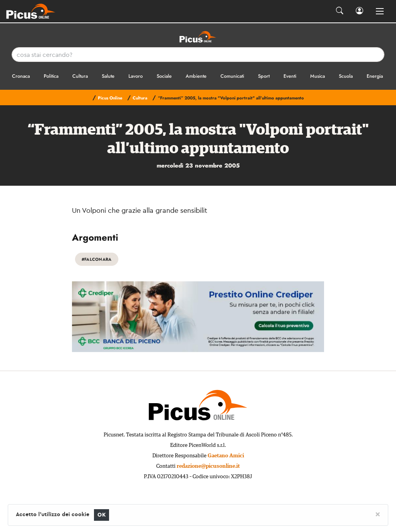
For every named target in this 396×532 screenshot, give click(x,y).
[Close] (378, 514)
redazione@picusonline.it (208, 466)
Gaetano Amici (226, 456)
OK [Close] (102, 515)
